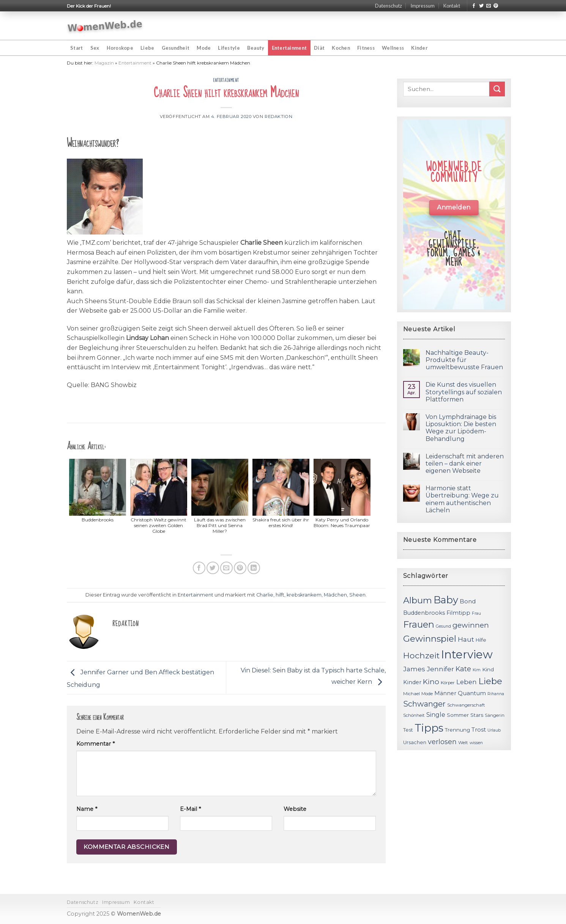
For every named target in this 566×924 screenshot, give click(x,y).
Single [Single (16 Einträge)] (436, 715)
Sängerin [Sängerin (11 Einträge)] (495, 715)
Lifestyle (229, 48)
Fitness (366, 48)
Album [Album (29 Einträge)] (418, 600)
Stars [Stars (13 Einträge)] (477, 715)
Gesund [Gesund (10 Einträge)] (443, 626)
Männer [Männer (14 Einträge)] (445, 693)
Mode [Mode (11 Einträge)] (427, 694)
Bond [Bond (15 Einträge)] (468, 601)
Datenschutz (389, 6)
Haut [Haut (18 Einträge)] (466, 639)
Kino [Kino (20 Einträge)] (431, 682)
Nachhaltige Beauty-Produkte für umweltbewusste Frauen (464, 360)
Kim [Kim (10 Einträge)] (477, 670)
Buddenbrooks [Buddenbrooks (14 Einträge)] (424, 613)
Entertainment (289, 48)
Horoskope (120, 48)
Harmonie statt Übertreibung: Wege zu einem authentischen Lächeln (462, 499)
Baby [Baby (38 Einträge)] (446, 600)
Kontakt (452, 6)
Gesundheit (176, 48)
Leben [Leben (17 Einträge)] (467, 682)
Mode (204, 48)
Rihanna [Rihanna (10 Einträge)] (496, 694)
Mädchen (335, 595)
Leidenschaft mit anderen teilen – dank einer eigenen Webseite (465, 464)
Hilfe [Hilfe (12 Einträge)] (481, 640)
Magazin (104, 63)
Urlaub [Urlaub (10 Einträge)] (494, 730)
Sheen (357, 595)
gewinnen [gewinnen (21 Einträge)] (471, 625)
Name (87, 809)
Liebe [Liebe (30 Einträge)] (490, 681)
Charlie (265, 595)
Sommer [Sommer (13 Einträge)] (458, 715)
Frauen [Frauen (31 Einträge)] (419, 624)
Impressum (423, 6)
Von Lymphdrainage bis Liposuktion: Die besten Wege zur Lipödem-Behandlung (461, 428)
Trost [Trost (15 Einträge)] (479, 730)
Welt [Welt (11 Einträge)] (463, 743)
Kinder (419, 48)
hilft (280, 595)
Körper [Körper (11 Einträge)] (448, 683)
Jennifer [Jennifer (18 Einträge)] (440, 669)
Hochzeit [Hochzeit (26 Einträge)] (421, 655)
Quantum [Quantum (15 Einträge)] (472, 693)
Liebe (147, 48)
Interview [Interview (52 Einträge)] (467, 654)
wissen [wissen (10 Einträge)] (476, 743)
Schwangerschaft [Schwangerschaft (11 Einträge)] (466, 705)
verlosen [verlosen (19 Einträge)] (442, 742)
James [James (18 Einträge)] (414, 669)
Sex (95, 48)
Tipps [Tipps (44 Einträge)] (429, 728)
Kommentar (95, 744)
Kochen (341, 48)
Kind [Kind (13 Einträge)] (488, 669)
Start (76, 48)
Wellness (393, 48)
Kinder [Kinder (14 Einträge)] (412, 682)
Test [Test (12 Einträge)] (408, 730)
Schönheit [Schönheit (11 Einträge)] (414, 715)
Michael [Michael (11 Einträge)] (411, 694)
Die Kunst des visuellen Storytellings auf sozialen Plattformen (464, 392)
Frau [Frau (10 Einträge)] (476, 613)
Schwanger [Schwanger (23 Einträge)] (424, 704)
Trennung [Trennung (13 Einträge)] (457, 730)
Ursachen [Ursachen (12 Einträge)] (415, 742)
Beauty (256, 48)
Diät (319, 48)
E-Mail (190, 809)
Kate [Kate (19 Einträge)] (463, 669)
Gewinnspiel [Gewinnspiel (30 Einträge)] (430, 639)
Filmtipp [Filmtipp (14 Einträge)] (458, 613)
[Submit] (497, 89)
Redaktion (278, 116)
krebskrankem (304, 595)
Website (295, 809)
